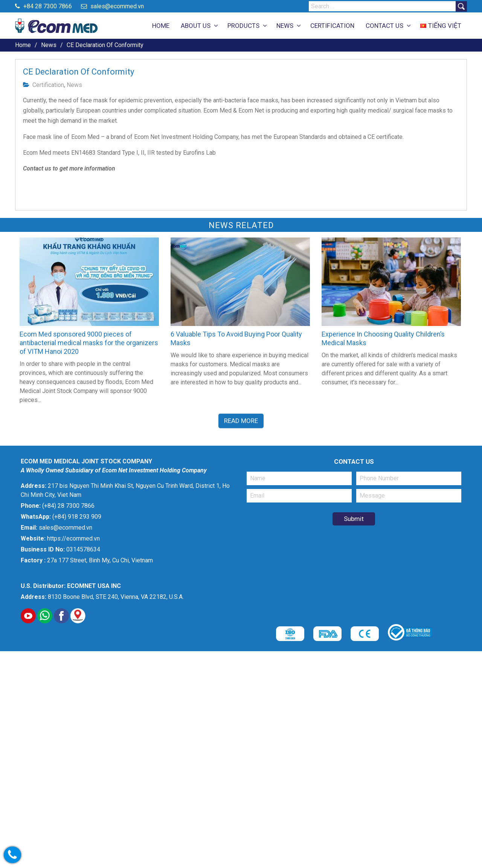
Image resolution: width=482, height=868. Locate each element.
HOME (161, 26)
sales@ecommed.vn (112, 6)
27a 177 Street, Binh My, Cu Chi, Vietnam (100, 560)
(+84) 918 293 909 (77, 517)
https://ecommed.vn (73, 538)
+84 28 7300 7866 (43, 6)
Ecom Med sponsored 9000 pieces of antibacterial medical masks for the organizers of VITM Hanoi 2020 (89, 343)
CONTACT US (384, 26)
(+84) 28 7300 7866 (68, 506)
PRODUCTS (243, 26)
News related (241, 225)
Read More (241, 420)
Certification (48, 85)
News (74, 85)
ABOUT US (196, 26)
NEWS (285, 26)
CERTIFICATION (332, 26)
